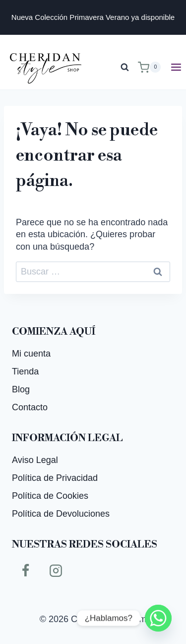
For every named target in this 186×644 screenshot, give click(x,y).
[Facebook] (25, 571)
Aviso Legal (35, 460)
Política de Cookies (50, 496)
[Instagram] (56, 571)
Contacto (30, 407)
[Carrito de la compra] (149, 67)
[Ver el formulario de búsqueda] (124, 67)
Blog (21, 389)
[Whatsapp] (158, 618)
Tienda (25, 371)
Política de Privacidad (55, 478)
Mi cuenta (31, 354)
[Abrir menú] (176, 67)
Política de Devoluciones (61, 514)
